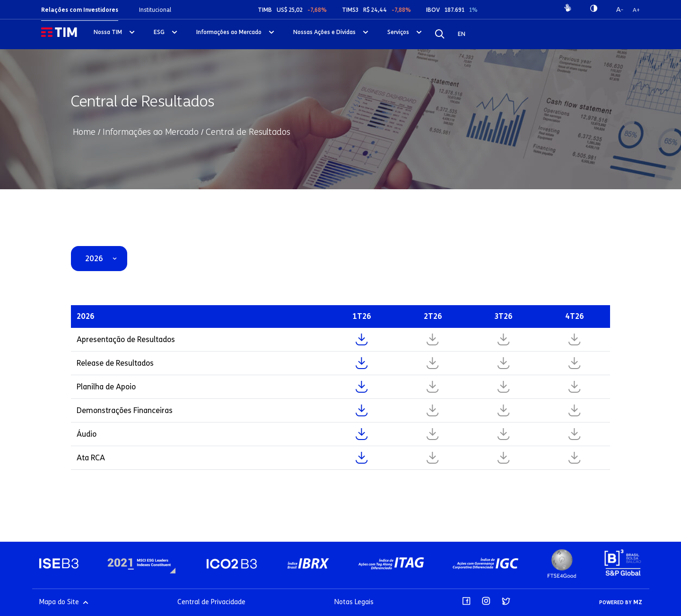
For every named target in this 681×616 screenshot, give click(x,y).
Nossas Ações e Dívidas (324, 32)
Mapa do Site (64, 602)
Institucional (155, 10)
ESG (159, 32)
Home (84, 132)
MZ (638, 602)
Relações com (80, 10)
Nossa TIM (108, 32)
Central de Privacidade (211, 602)
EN (462, 34)
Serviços (398, 32)
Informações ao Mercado (229, 32)
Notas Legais (354, 602)
